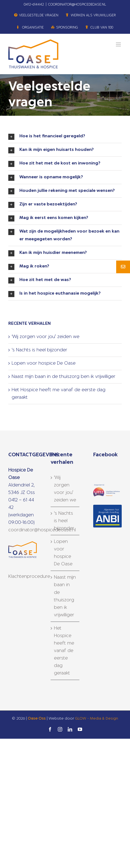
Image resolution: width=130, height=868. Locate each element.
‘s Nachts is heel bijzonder (39, 350)
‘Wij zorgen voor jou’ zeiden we (45, 337)
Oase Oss (37, 719)
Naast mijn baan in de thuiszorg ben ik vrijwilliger (63, 377)
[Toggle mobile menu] (119, 44)
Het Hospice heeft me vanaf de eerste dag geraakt (64, 651)
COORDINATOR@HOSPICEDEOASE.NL (77, 4)
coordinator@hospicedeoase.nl (42, 530)
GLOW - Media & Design (97, 719)
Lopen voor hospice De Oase (44, 363)
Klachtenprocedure (29, 576)
